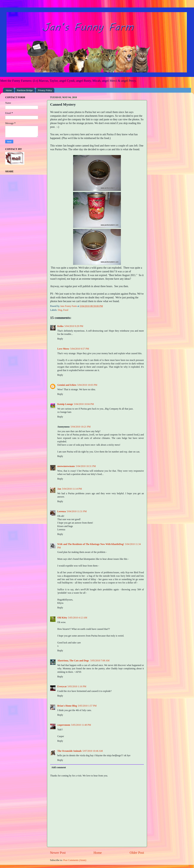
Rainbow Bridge (25, 90)
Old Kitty (62, 618)
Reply (60, 339)
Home (9, 90)
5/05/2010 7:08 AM (100, 661)
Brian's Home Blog (67, 706)
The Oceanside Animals (69, 751)
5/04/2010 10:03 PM (87, 385)
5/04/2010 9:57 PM (80, 349)
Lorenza (62, 511)
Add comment (59, 767)
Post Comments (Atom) (75, 860)
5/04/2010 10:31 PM (86, 466)
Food (66, 310)
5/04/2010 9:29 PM (74, 326)
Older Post (137, 853)
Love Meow (63, 349)
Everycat (62, 686)
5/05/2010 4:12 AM (78, 618)
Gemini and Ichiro (67, 385)
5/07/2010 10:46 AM (93, 751)
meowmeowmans (66, 466)
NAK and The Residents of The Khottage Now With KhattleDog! (91, 544)
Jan (59, 489)
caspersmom (64, 725)
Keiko (60, 326)
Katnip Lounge (65, 404)
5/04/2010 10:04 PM (84, 404)
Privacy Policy (45, 90)
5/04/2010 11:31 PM (77, 511)
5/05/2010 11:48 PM (81, 725)
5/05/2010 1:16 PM (77, 686)
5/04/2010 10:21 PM (81, 427)
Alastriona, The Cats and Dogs (73, 661)
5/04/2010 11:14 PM (72, 489)
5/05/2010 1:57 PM (87, 706)
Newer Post (58, 853)
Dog (60, 310)
